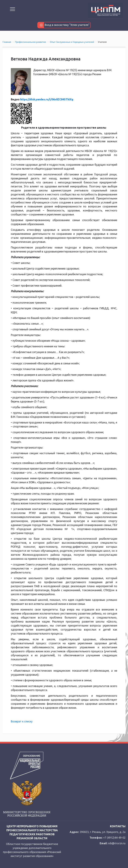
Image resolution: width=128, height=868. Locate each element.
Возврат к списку (22, 721)
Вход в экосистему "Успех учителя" (64, 25)
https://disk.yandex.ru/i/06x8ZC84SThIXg (47, 99)
